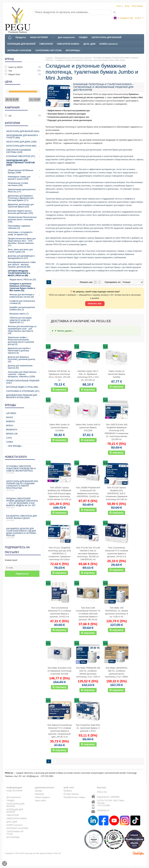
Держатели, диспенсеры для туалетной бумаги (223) (21, 206)
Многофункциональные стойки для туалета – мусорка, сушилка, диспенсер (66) (22, 265)
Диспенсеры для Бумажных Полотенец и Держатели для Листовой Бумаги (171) (21, 198)
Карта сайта (40, 801)
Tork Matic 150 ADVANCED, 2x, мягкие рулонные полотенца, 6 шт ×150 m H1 (117, 612)
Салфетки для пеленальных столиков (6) (22, 302)
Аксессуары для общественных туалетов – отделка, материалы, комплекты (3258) (22, 374)
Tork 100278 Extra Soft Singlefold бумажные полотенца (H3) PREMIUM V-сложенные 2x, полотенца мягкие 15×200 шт (117, 432)
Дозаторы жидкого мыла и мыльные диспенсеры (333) (20, 212)
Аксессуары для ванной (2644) (23, 131)
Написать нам (95, 304)
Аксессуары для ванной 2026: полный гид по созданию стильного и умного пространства (23, 486)
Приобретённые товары (74, 797)
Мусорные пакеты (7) (19, 314)
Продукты (21, 37)
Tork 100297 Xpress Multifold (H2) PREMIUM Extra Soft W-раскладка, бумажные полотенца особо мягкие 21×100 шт (59, 493)
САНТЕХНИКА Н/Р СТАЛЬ (49, 50)
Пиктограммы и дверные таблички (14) (19, 227)
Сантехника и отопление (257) (23, 391)
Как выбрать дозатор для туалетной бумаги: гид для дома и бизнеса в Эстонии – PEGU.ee (23, 533)
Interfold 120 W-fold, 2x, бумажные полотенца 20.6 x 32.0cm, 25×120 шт (59, 376)
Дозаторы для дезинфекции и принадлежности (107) (21, 257)
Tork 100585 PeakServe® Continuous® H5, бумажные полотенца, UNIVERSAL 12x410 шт (88, 492)
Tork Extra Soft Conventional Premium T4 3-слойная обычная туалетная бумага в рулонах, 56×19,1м (88, 614)
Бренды (39, 791)
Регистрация (137, 6)
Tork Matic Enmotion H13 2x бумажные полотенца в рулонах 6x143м (60, 671)
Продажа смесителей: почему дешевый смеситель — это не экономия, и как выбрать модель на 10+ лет (23, 503)
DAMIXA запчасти (109, 44)
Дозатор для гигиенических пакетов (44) (20, 367)
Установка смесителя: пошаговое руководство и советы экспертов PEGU (23, 469)
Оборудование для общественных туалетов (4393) (20, 163)
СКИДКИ (83, 37)
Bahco (10, 417)
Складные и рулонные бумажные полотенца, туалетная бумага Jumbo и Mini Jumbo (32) (22, 287)
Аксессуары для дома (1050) (21, 142)
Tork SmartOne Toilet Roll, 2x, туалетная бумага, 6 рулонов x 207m (88, 728)
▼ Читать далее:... (64, 331)
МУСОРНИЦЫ (73, 50)
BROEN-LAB (12, 434)
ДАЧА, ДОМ (89, 44)
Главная (49, 58)
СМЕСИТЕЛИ (46, 44)
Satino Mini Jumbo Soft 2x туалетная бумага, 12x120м (88, 427)
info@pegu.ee (32, 776)
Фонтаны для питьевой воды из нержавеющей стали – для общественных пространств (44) (22, 330)
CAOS (9, 438)
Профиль (68, 791)
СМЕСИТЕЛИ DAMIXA (68, 44)
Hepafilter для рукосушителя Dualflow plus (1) (22, 308)
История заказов (71, 794)
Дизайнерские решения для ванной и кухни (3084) (22, 396)
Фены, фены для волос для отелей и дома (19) (20, 251)
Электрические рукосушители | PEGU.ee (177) (22, 191)
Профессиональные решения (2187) (23, 382)
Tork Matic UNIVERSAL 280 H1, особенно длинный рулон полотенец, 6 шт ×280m (117, 672)
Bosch (10, 426)
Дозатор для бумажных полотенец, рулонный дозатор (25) (21, 359)
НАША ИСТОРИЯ (39, 37)
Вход (127, 6)
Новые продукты (43, 797)
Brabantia (12, 430)
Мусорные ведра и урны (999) (22, 387)
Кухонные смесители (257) (21, 156)
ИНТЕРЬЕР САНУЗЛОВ (19, 50)
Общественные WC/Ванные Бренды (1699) (20, 171)
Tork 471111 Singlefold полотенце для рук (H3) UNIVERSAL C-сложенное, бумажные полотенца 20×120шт (59, 554)
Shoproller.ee (138, 853)
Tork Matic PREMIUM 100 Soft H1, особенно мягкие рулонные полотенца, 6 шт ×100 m (88, 672)
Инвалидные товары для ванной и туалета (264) (19, 178)
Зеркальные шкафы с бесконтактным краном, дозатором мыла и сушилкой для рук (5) (21, 341)
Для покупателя (66, 37)
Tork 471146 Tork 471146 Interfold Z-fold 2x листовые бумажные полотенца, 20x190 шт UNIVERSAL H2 (88, 554)
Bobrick (11, 422)
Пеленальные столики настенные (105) (18, 184)
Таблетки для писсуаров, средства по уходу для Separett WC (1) (21, 320)
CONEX (10, 442)
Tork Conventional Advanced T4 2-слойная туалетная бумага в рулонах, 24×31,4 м (117, 552)
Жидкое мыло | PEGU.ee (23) (23, 280)
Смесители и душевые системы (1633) (19, 151)
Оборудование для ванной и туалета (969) (22, 137)
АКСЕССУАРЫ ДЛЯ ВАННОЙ (106, 37)
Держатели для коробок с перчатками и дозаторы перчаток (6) (19, 351)
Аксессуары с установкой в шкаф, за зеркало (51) (20, 233)
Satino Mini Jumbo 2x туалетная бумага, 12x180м (59, 427)
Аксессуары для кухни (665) (21, 146)
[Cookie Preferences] (5, 863)
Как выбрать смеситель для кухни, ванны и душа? (23, 518)
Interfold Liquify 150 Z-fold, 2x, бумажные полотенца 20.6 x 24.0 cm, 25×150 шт (88, 376)
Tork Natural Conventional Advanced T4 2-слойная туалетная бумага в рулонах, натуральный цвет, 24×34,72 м (59, 731)
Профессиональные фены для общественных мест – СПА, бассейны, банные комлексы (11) (22, 242)
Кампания (39, 794)
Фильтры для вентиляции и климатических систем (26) (22, 296)
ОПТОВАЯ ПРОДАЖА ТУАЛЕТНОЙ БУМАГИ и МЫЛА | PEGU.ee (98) (19, 273)
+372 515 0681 (104, 805)
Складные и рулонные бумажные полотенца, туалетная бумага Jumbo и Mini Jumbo (90, 60)
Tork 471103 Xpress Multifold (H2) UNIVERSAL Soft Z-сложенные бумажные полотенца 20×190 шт (117, 493)
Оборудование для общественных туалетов (73, 58)
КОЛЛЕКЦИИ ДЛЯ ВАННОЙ (21, 44)
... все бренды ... (15, 446)
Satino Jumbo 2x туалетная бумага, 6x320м (117, 374)
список (95, 282)
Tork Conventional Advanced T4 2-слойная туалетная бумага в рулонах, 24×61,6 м (59, 612)
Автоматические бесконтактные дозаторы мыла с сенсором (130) (22, 219)
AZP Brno (11, 413)
